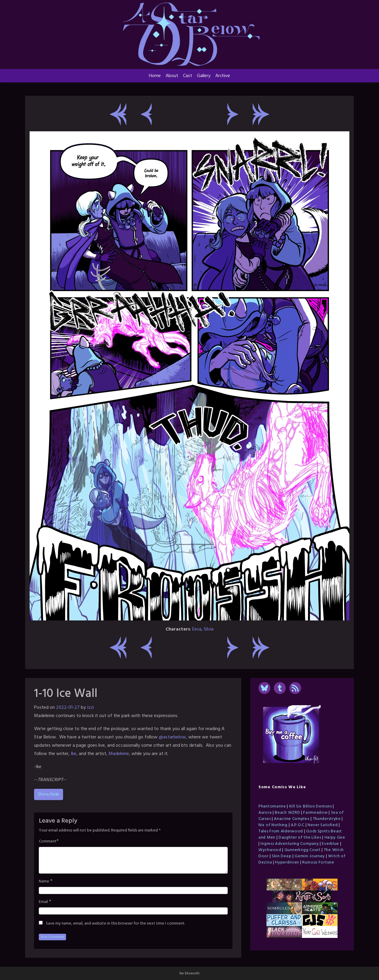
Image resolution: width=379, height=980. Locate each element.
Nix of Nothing (273, 825)
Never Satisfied (323, 825)
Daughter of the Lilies (300, 838)
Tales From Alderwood (281, 831)
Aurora (265, 813)
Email (43, 902)
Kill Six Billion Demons (311, 806)
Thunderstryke (327, 819)
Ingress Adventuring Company (290, 844)
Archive (223, 76)
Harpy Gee (335, 838)
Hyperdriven (287, 862)
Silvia (209, 629)
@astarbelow (172, 737)
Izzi (90, 708)
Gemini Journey (310, 856)
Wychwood (270, 850)
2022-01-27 (68, 708)
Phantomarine (272, 806)
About (172, 76)
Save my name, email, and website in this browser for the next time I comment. (115, 924)
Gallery (204, 76)
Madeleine (119, 754)
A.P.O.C (298, 825)
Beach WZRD (287, 813)
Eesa (197, 629)
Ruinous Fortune (318, 862)
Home (155, 76)
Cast (188, 76)
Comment (48, 842)
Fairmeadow (315, 813)
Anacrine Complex (292, 819)
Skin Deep (282, 856)
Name (44, 882)
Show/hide (49, 794)
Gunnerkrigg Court (303, 850)
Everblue (330, 844)
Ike (74, 754)
